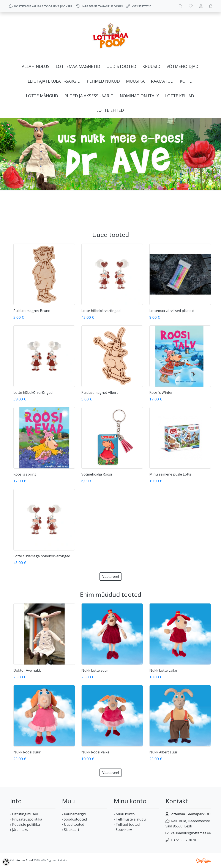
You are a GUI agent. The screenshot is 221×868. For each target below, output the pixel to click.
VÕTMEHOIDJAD (182, 66)
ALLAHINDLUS (36, 66)
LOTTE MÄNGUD (42, 96)
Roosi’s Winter (161, 392)
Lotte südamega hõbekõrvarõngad (42, 556)
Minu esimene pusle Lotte (170, 474)
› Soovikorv (123, 830)
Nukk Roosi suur (27, 752)
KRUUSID (151, 66)
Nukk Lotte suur (95, 670)
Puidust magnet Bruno (32, 311)
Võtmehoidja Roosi (97, 474)
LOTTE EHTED (110, 110)
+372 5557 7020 (183, 840)
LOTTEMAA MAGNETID (78, 66)
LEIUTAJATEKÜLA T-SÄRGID (54, 81)
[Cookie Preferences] (6, 862)
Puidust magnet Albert (100, 392)
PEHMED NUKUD (103, 81)
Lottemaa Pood (23, 860)
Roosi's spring (25, 474)
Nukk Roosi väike (95, 752)
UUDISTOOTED (121, 66)
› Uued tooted (73, 824)
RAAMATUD (162, 81)
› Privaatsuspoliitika (26, 819)
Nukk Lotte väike (163, 670)
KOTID (186, 81)
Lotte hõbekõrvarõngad (101, 311)
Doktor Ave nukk (27, 670)
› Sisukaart (71, 830)
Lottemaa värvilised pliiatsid (172, 311)
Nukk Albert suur (163, 752)
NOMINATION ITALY (139, 96)
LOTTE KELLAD (180, 96)
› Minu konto (124, 814)
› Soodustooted (74, 819)
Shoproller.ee (203, 861)
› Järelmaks (19, 830)
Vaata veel (111, 577)
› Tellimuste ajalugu (130, 819)
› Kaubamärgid (74, 814)
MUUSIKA (135, 81)
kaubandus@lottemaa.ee (191, 833)
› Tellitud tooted (127, 824)
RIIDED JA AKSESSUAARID (89, 96)
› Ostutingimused (24, 814)
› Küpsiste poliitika (25, 824)
